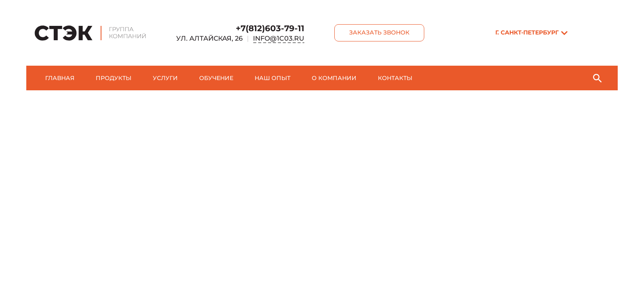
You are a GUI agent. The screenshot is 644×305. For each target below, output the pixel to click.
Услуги (165, 78)
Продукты (114, 78)
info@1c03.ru (279, 38)
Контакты (395, 78)
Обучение (216, 78)
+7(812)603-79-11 (270, 28)
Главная (60, 78)
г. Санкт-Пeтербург (527, 32)
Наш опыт (273, 78)
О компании (334, 78)
